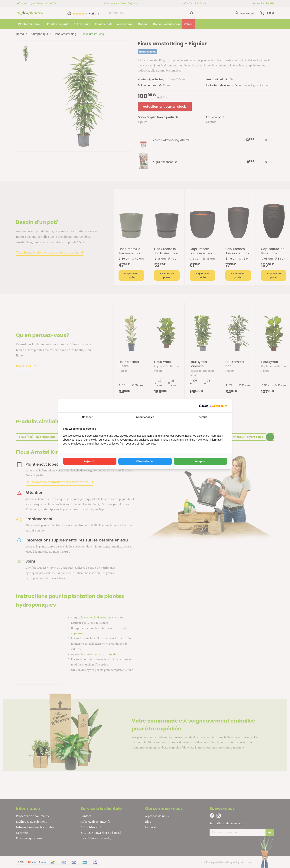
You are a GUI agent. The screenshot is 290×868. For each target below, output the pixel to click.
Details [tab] (203, 417)
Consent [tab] (87, 417)
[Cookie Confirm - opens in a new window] (213, 405)
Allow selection (145, 461)
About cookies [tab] (145, 417)
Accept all (200, 461)
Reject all (90, 461)
